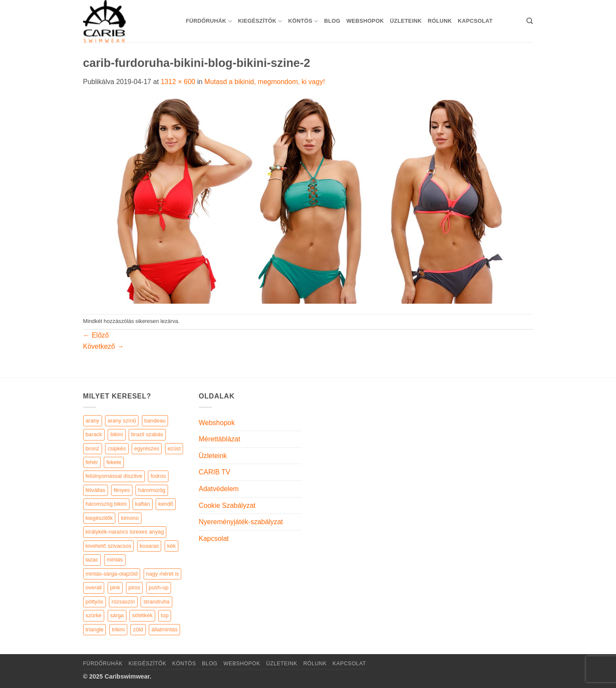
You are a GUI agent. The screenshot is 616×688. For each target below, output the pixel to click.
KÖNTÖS (303, 21)
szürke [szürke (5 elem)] (94, 615)
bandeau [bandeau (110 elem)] (155, 421)
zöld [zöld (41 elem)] (138, 629)
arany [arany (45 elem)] (93, 421)
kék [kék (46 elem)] (171, 546)
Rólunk (440, 21)
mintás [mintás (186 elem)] (115, 560)
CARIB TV (215, 472)
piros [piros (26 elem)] (135, 587)
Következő (104, 346)
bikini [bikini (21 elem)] (116, 434)
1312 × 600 (178, 82)
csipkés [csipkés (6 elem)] (117, 448)
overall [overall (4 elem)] (94, 587)
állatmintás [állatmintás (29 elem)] (164, 629)
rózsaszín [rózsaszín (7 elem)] (123, 602)
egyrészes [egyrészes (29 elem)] (147, 448)
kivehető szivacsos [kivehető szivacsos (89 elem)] (109, 546)
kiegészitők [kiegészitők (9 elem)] (99, 518)
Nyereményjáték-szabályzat (241, 522)
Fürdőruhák (209, 21)
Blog (332, 21)
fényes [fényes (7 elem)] (122, 490)
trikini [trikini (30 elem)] (118, 629)
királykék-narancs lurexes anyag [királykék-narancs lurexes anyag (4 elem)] (125, 532)
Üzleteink (406, 21)
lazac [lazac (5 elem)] (92, 560)
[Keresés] (530, 21)
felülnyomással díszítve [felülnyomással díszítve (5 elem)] (114, 476)
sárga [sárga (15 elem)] (117, 615)
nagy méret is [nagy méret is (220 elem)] (163, 574)
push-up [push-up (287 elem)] (159, 587)
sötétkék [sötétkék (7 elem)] (142, 615)
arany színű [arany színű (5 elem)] (122, 421)
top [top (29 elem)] (165, 615)
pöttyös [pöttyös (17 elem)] (95, 602)
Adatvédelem (219, 489)
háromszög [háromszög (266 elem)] (152, 490)
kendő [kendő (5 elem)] (166, 504)
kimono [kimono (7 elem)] (130, 518)
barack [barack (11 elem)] (94, 434)
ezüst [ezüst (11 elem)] (174, 448)
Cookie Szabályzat (227, 505)
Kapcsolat (475, 21)
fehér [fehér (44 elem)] (92, 462)
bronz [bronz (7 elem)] (93, 448)
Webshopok (365, 21)
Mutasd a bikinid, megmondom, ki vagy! (265, 82)
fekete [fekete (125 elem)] (114, 462)
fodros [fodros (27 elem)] (158, 476)
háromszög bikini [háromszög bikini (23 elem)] (106, 504)
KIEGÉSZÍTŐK (260, 21)
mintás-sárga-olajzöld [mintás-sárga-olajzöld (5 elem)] (112, 574)
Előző (96, 335)
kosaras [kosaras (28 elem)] (149, 546)
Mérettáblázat (220, 439)
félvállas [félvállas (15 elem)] (96, 490)
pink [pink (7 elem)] (115, 587)
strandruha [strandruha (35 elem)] (156, 602)
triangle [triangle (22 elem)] (95, 629)
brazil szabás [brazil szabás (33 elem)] (147, 434)
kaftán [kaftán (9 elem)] (143, 504)
